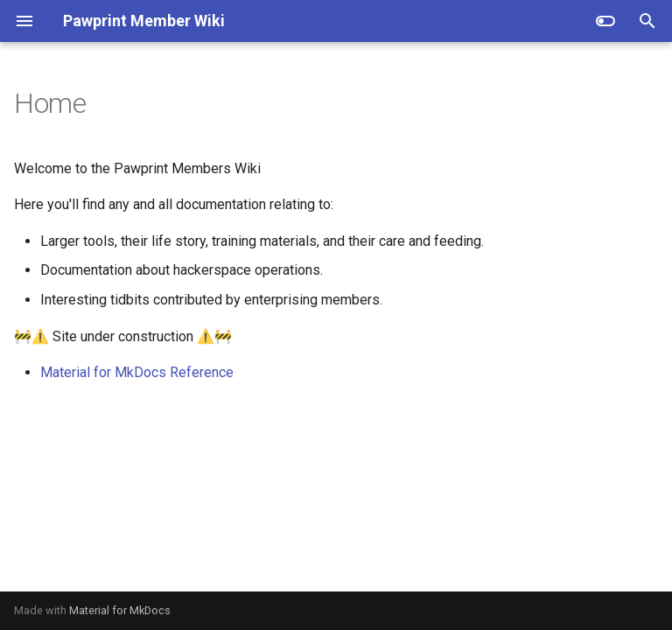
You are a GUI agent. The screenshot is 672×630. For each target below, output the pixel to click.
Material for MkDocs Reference (137, 372)
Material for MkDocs (120, 610)
